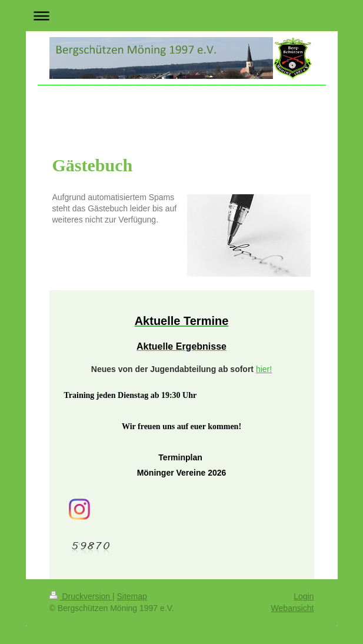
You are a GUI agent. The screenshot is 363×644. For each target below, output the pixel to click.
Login (304, 596)
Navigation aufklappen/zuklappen (182, 16)
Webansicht (293, 608)
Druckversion (81, 596)
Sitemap (132, 596)
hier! (264, 369)
